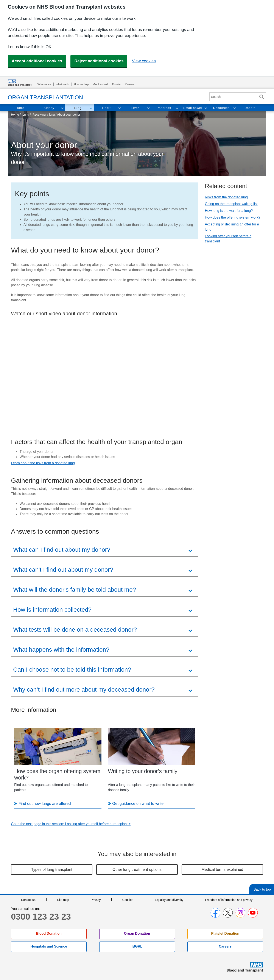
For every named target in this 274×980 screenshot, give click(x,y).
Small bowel (193, 108)
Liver (135, 108)
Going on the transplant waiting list (231, 204)
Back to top (262, 889)
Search (262, 97)
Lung (78, 108)
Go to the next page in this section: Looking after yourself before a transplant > (71, 824)
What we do (63, 84)
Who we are (44, 84)
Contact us (28, 900)
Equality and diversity (169, 900)
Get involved (100, 84)
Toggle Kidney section (62, 108)
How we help (81, 84)
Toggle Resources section (234, 108)
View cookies (144, 61)
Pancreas (164, 108)
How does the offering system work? (233, 217)
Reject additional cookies (99, 61)
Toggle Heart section (119, 108)
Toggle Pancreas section (177, 108)
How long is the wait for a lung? (229, 211)
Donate (116, 84)
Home (20, 108)
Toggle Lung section (91, 108)
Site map (63, 900)
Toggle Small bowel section (205, 108)
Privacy (96, 900)
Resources (221, 108)
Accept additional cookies (37, 61)
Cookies (128, 900)
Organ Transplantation (45, 97)
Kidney (49, 108)
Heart (107, 108)
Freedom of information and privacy (229, 900)
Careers (130, 84)
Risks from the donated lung (226, 197)
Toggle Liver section (148, 108)
